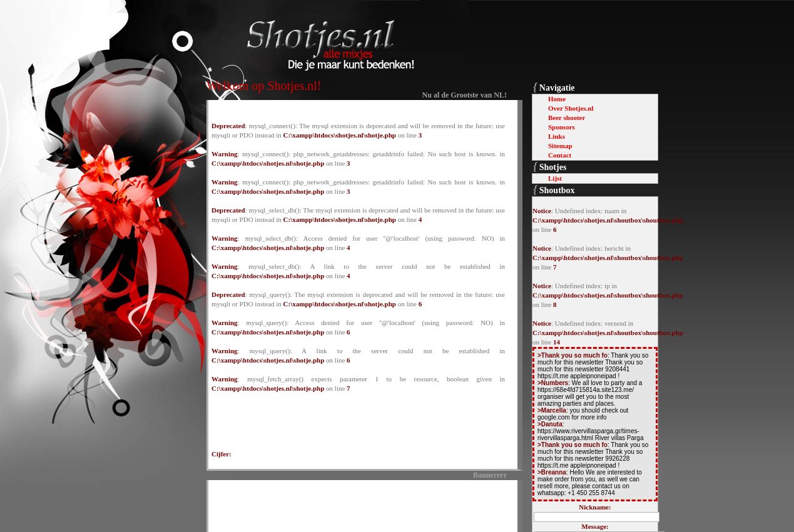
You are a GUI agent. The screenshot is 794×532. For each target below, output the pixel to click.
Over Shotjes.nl (571, 108)
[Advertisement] (359, 504)
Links (557, 136)
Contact (560, 155)
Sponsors (562, 127)
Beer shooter (567, 118)
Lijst (555, 178)
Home (557, 99)
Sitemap (560, 146)
